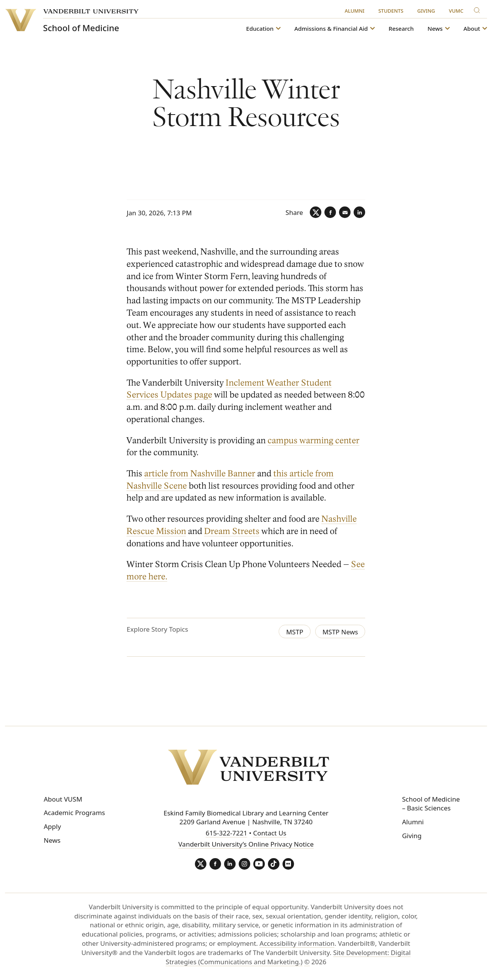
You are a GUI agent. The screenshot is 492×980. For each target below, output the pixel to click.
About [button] (472, 29)
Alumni (355, 11)
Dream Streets (232, 531)
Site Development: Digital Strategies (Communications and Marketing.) (288, 957)
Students (391, 11)
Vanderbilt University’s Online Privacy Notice (246, 844)
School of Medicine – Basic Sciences (431, 804)
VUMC (456, 11)
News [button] (435, 29)
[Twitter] (316, 212)
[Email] (345, 212)
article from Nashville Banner (200, 473)
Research (401, 29)
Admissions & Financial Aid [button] (331, 29)
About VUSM (63, 799)
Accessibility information (297, 943)
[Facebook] (330, 212)
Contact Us (270, 833)
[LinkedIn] (359, 212)
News (52, 840)
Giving (426, 11)
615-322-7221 (226, 833)
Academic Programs (74, 813)
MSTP (295, 632)
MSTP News (340, 632)
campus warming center (314, 440)
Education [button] (260, 29)
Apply (52, 826)
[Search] (479, 9)
